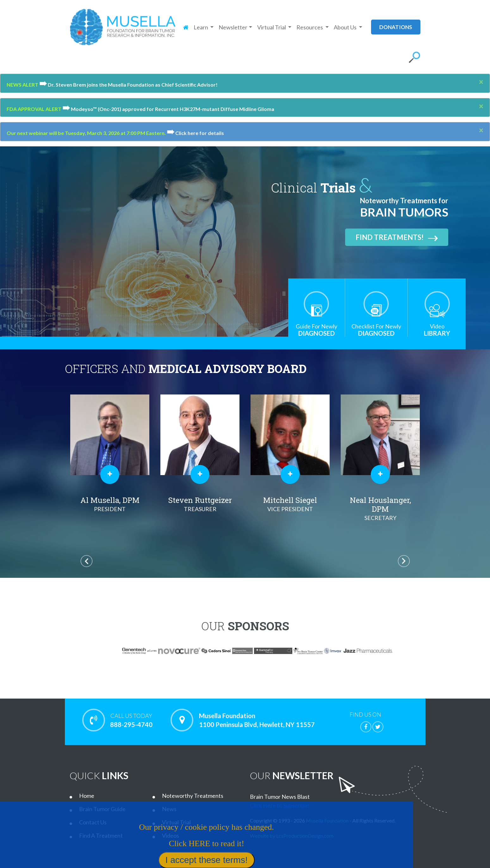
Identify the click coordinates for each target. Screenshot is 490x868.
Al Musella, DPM (110, 504)
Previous (87, 561)
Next (404, 561)
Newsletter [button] (233, 27)
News (169, 809)
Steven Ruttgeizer (200, 504)
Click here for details (195, 133)
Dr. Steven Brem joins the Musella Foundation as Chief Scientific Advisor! (128, 85)
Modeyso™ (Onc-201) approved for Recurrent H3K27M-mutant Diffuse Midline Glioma (168, 109)
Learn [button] (201, 27)
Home (87, 796)
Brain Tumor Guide (102, 809)
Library (437, 330)
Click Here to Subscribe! (280, 805)
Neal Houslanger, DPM (380, 509)
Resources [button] (310, 27)
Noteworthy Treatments (193, 796)
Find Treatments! (397, 237)
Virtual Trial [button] (272, 27)
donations (396, 27)
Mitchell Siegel (290, 504)
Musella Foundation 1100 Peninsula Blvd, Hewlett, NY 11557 (257, 720)
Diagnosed (316, 330)
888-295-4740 (131, 720)
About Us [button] (346, 27)
